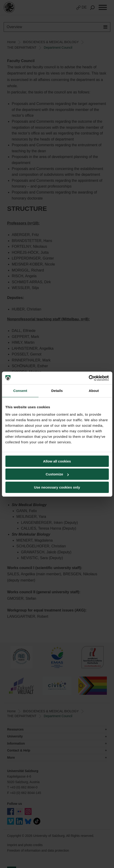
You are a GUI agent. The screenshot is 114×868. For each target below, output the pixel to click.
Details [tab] (57, 391)
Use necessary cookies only (57, 487)
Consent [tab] (20, 391)
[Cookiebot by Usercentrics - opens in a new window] (89, 378)
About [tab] (94, 391)
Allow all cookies (57, 461)
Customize (57, 474)
